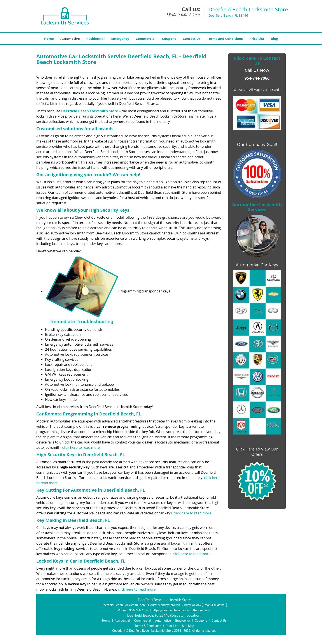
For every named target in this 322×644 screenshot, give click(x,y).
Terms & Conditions (148, 626)
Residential (96, 39)
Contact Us (192, 39)
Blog (274, 39)
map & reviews (215, 605)
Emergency (120, 39)
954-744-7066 (184, 14)
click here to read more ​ (81, 447)
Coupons (169, 39)
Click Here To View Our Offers (257, 452)
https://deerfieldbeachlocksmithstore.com (181, 610)
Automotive (70, 39)
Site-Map (188, 626)
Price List (257, 39)
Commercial (146, 39)
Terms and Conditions (225, 39)
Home (49, 39)
